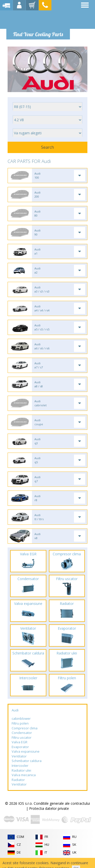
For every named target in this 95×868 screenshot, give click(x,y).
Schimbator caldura (27, 761)
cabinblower (21, 718)
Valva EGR (20, 742)
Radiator (18, 780)
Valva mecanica (24, 775)
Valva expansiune (26, 751)
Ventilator (19, 756)
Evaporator (20, 747)
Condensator (22, 733)
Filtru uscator (22, 737)
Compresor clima (25, 728)
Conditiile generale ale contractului (62, 803)
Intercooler (20, 766)
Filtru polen (20, 723)
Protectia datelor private (49, 808)
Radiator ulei (21, 770)
